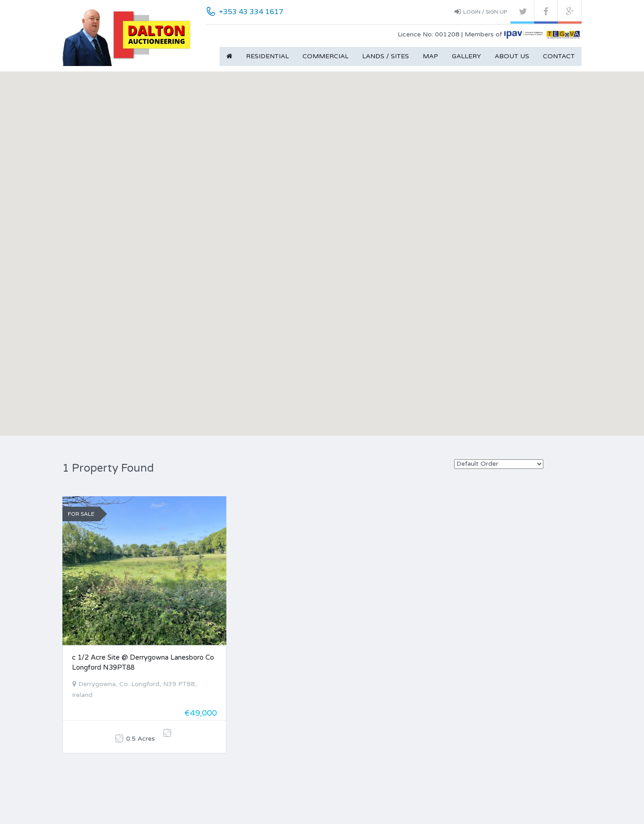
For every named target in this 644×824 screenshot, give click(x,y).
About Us (512, 56)
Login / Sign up (481, 11)
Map (430, 56)
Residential (267, 56)
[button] (322, 241)
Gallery (466, 56)
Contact (559, 56)
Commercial (325, 56)
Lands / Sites (386, 56)
